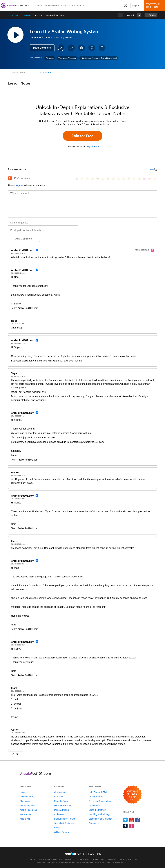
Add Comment (24, 239)
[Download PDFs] (92, 48)
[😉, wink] (118, 179)
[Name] (43, 223)
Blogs (57, 828)
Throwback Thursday (67, 58)
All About (27, 15)
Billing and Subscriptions (100, 801)
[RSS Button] (10, 178)
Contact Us (94, 823)
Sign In (136, 6)
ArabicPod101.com (101, 860)
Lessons (36, 6)
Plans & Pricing (61, 810)
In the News (60, 814)
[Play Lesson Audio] (15, 35)
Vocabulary (50, 6)
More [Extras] (80, 6)
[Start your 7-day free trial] (132, 795)
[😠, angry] (103, 179)
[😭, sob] (124, 179)
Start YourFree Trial (155, 6)
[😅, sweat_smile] (113, 179)
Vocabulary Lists (28, 805)
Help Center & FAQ (98, 792)
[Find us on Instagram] (131, 826)
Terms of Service (114, 862)
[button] (126, 6)
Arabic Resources (28, 810)
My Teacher (67, 6)
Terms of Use (132, 860)
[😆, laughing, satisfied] (108, 179)
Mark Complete (42, 48)
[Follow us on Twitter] (125, 820)
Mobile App (25, 819)
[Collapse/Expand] (83, 169)
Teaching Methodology (99, 814)
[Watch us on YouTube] (131, 820)
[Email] (43, 230)
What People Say (62, 805)
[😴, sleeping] (134, 179)
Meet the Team (61, 801)
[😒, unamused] (92, 179)
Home (23, 792)
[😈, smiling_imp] (144, 179)
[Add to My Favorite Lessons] (71, 48)
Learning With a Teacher (100, 819)
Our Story (59, 797)
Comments (46, 73)
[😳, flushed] (82, 179)
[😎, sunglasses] (98, 179)
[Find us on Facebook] (138, 820)
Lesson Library (14, 15)
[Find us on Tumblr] (125, 826)
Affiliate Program (62, 832)
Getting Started (96, 797)
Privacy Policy (117, 860)
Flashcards (25, 801)
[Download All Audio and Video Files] (102, 48)
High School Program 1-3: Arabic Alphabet (99, 58)
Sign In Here (93, 147)
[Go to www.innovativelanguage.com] (83, 853)
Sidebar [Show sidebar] (153, 15)
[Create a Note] (82, 48)
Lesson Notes (19, 73)
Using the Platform (97, 810)
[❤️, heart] (150, 179)
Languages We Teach (64, 819)
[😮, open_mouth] (139, 179)
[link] (139, 15)
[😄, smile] (77, 179)
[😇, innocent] (129, 179)
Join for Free (82, 136)
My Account (94, 805)
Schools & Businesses (65, 823)
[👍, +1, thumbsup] (155, 179)
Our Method (60, 792)
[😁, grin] (87, 179)
